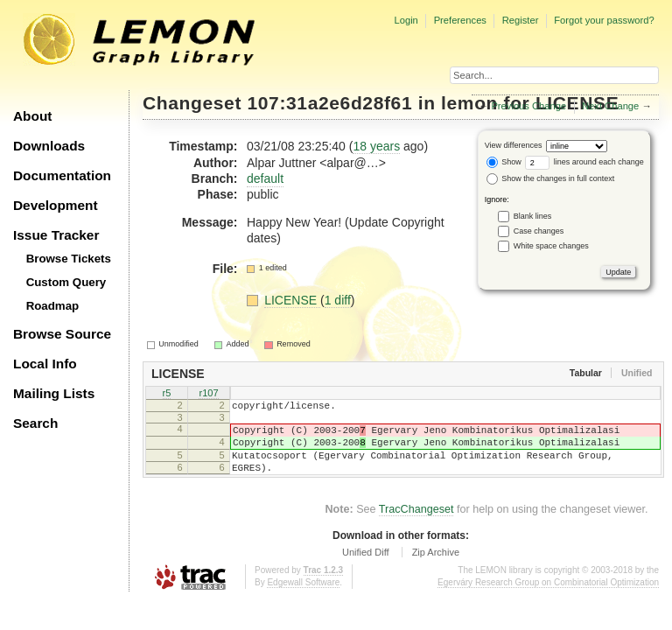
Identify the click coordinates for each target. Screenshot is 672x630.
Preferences (460, 20)
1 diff (338, 300)
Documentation (62, 175)
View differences (514, 145)
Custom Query (66, 282)
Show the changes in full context (551, 178)
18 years (376, 146)
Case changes (539, 231)
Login (406, 20)
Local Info (45, 364)
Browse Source (62, 334)
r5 (167, 394)
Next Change (610, 106)
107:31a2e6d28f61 (330, 103)
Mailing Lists (54, 393)
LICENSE (292, 300)
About (32, 116)
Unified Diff (366, 568)
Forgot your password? (604, 20)
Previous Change (528, 106)
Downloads (49, 146)
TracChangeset (416, 525)
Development (56, 205)
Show (504, 162)
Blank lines (533, 216)
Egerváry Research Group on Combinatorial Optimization (548, 598)
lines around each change (584, 162)
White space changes (551, 246)
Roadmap (53, 306)
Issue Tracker (56, 235)
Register (521, 20)
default (265, 178)
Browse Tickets (69, 259)
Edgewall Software (303, 598)
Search (35, 423)
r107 (208, 394)
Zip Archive (436, 568)
